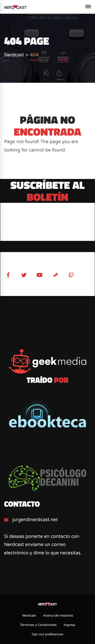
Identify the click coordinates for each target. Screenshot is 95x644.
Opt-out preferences (48, 634)
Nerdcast (29, 616)
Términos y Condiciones (38, 625)
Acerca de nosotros (58, 616)
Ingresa (69, 625)
